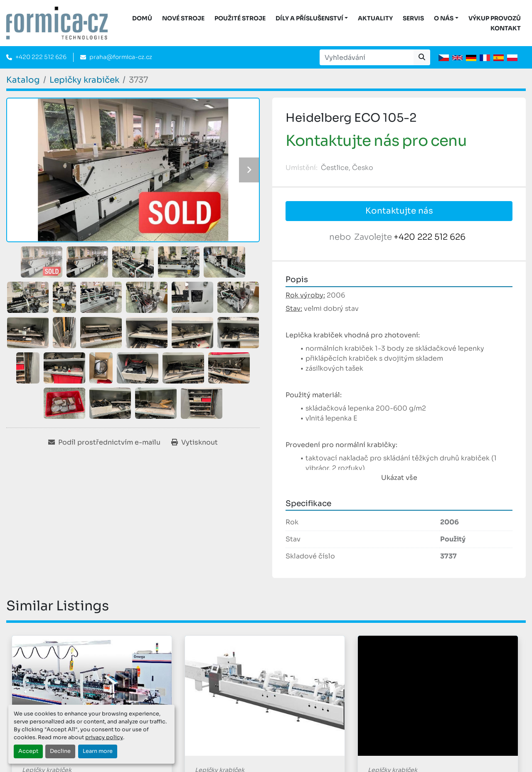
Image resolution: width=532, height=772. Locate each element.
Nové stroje (183, 18)
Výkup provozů (495, 18)
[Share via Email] (104, 443)
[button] (312, 18)
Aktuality (375, 18)
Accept (28, 751)
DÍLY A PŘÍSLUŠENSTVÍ (309, 18)
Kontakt (506, 28)
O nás (444, 18)
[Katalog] (23, 80)
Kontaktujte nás (399, 211)
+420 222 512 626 (41, 57)
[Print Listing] (195, 443)
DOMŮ (142, 18)
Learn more (98, 751)
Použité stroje (240, 18)
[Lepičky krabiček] (84, 80)
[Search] (367, 57)
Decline (60, 751)
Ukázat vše (399, 478)
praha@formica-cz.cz (121, 57)
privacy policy (104, 738)
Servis (413, 18)
